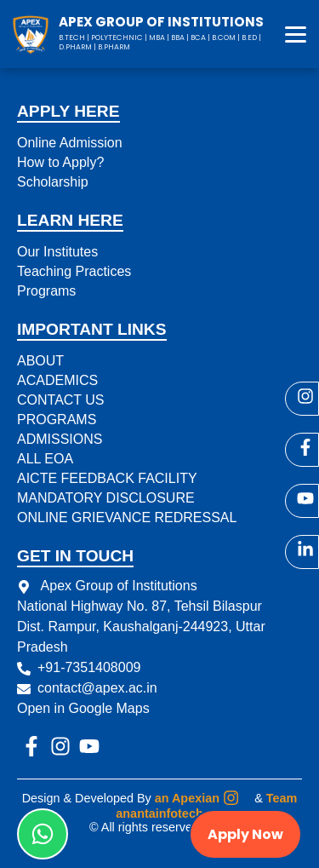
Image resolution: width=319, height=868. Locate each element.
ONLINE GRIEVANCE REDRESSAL (127, 517)
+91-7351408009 (89, 667)
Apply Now (245, 834)
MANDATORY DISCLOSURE (106, 498)
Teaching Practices (74, 271)
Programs (46, 291)
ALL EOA (45, 459)
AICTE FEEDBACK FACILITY (107, 478)
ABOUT (40, 361)
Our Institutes (57, 252)
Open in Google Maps (83, 708)
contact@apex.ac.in (97, 688)
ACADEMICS (57, 380)
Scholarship (53, 182)
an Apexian (187, 798)
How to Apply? (60, 162)
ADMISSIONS (60, 439)
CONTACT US (61, 400)
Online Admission (70, 143)
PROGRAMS (57, 420)
